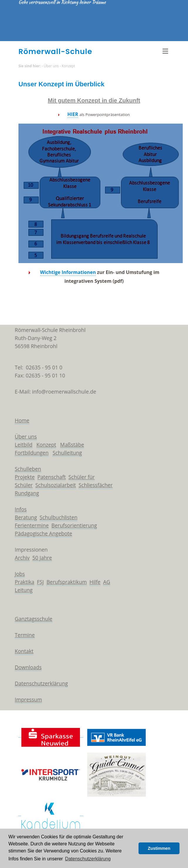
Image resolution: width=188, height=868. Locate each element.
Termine (20, 644)
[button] (133, 848)
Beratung (21, 517)
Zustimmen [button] (159, 848)
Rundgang (22, 492)
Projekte (20, 474)
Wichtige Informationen (68, 272)
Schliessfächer (96, 483)
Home (17, 413)
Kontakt (19, 661)
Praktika (19, 587)
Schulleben (23, 465)
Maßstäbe (71, 440)
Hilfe (95, 587)
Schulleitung (65, 448)
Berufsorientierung (73, 526)
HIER (73, 114)
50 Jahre (38, 561)
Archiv (17, 561)
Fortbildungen (27, 448)
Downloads (24, 678)
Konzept (69, 66)
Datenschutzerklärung (38, 696)
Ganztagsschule (29, 626)
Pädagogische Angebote (40, 535)
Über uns (51, 66)
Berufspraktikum (65, 587)
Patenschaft (48, 474)
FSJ (36, 587)
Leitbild (19, 440)
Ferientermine (27, 526)
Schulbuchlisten (56, 517)
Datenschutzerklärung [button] (88, 859)
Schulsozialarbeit (53, 483)
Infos (16, 509)
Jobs (14, 578)
